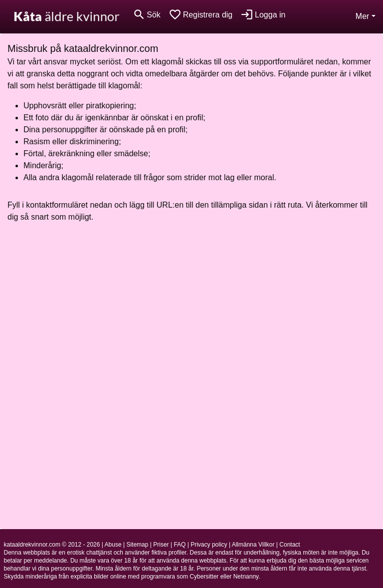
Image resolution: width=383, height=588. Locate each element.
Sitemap (137, 545)
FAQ (180, 545)
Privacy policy (209, 545)
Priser (161, 545)
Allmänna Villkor (253, 545)
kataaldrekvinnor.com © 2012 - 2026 (52, 545)
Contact (289, 545)
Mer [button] (363, 16)
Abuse (113, 545)
